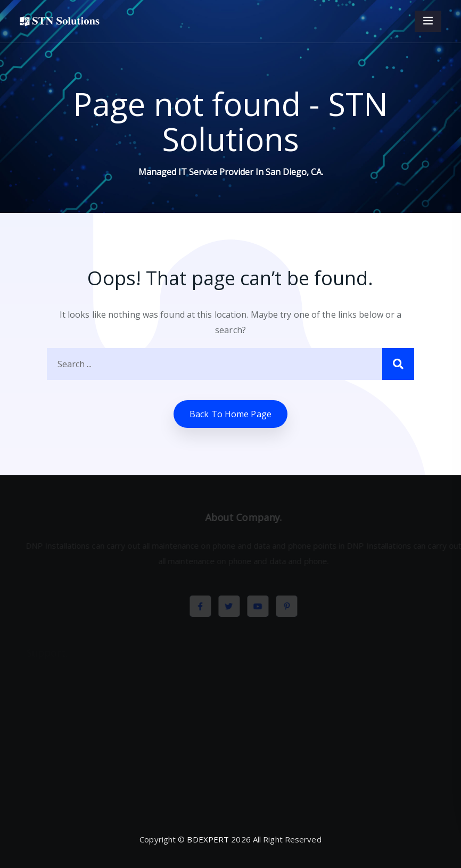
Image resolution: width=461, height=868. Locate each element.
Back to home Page (230, 414)
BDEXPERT (208, 839)
